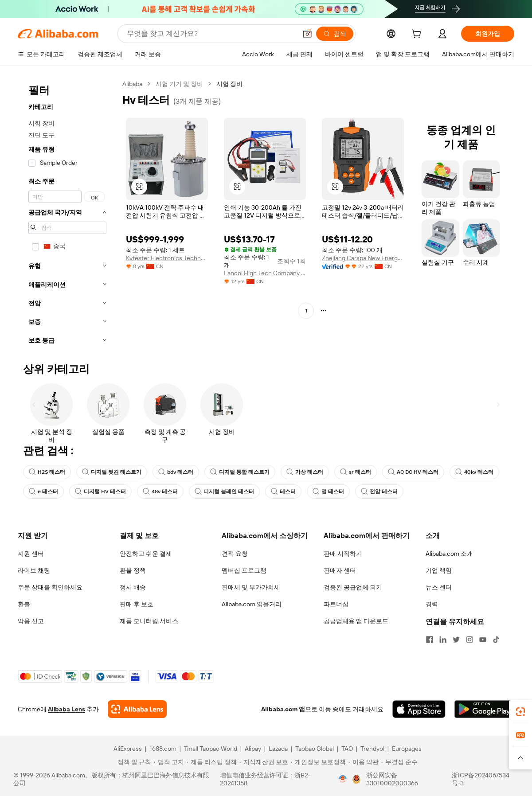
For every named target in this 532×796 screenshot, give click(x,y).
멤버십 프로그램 (244, 570)
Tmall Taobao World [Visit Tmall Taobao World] (211, 749)
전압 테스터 (379, 492)
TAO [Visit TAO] (347, 749)
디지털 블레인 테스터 (224, 492)
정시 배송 (133, 587)
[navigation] (67, 215)
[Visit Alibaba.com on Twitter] (456, 640)
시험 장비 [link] (229, 84)
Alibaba (132, 84)
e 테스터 (43, 492)
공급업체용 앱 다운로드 (356, 621)
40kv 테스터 (474, 472)
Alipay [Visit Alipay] (253, 749)
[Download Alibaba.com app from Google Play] (484, 709)
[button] (307, 34)
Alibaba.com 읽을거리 (252, 604)
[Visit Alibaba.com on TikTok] (496, 640)
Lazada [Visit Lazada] (278, 749)
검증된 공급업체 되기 (353, 587)
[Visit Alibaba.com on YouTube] (483, 640)
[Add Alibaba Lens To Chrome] (137, 709)
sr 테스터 (356, 472)
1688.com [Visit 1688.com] (163, 749)
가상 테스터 (305, 472)
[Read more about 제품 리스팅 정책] (212, 762)
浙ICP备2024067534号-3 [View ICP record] (481, 779)
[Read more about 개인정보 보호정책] (318, 762)
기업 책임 (439, 570)
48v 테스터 (160, 492)
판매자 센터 (340, 570)
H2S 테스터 (47, 472)
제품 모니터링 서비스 (149, 621)
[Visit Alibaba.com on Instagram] (469, 640)
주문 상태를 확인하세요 (50, 587)
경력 (432, 604)
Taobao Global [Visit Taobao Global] (315, 749)
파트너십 (336, 604)
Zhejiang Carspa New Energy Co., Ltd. (363, 258)
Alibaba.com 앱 (283, 709)
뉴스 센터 (439, 587)
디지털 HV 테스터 (100, 492)
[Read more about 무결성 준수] (399, 762)
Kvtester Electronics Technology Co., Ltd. (167, 258)
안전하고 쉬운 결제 (146, 554)
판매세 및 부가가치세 (251, 587)
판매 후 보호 (137, 604)
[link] (520, 712)
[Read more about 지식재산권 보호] (264, 762)
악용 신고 (31, 621)
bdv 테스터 (176, 472)
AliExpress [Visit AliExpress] (128, 749)
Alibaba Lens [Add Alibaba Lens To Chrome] (66, 709)
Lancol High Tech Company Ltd (265, 273)
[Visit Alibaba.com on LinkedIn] (443, 640)
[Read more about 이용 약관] (364, 762)
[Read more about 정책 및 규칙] (133, 762)
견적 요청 (235, 554)
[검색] (335, 34)
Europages (407, 749)
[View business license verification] (343, 779)
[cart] (418, 35)
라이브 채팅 (34, 570)
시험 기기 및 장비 (179, 84)
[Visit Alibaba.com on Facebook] (430, 640)
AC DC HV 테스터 (413, 472)
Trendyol (372, 749)
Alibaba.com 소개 (449, 554)
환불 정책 (133, 570)
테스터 (283, 492)
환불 (24, 604)
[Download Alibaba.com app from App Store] (419, 709)
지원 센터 (31, 554)
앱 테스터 (328, 492)
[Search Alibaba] (211, 34)
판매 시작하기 (343, 554)
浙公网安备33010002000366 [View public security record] (392, 779)
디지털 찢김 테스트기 (112, 472)
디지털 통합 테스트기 (240, 472)
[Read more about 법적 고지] (169, 762)
